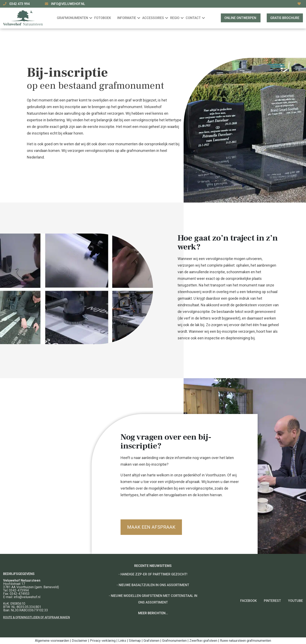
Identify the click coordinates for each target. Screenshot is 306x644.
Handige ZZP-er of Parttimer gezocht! (154, 574)
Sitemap (135, 641)
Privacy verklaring (103, 641)
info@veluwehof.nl (68, 4)
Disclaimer (79, 641)
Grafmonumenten (174, 641)
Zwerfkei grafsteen (203, 641)
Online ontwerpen (241, 18)
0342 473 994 (20, 4)
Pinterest (272, 601)
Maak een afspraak (152, 527)
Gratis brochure (285, 18)
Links (122, 641)
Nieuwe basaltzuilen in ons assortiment (154, 585)
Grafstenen (151, 641)
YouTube (295, 601)
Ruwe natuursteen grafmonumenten (246, 641)
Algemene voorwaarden (52, 641)
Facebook (249, 601)
